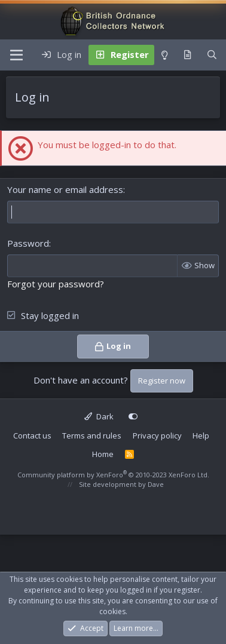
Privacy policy (157, 436)
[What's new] (187, 55)
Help (201, 436)
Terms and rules (92, 436)
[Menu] (16, 55)
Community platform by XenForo (113, 475)
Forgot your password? (56, 284)
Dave (156, 484)
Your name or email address (65, 189)
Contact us (32, 436)
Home (103, 454)
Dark (99, 416)
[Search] (212, 55)
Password (28, 243)
